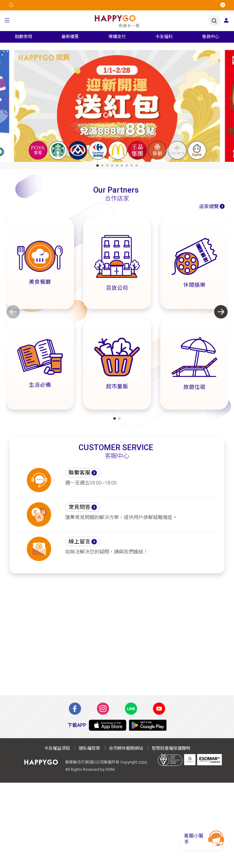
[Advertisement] (117, 638)
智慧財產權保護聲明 (171, 748)
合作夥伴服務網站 (126, 748)
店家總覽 (209, 206)
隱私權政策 (89, 748)
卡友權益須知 (57, 748)
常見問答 (80, 507)
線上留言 (80, 542)
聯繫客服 (80, 473)
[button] (7, 21)
